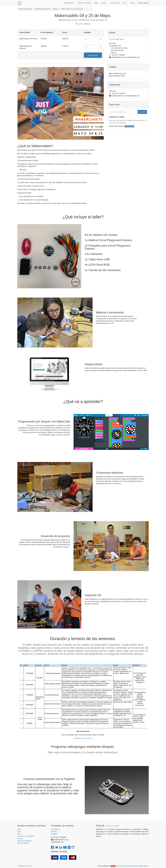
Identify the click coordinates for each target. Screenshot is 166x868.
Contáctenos (56, 829)
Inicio (19, 829)
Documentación (23, 843)
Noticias (54, 832)
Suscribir (142, 112)
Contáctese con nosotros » (83, 738)
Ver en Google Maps (116, 39)
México (56, 9)
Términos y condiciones (26, 836)
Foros (19, 834)
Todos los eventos (25, 9)
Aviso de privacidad (24, 841)
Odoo (113, 866)
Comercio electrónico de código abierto (134, 866)
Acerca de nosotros (112, 826)
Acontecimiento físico (42, 9)
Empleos (54, 834)
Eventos (20, 839)
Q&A (19, 832)
